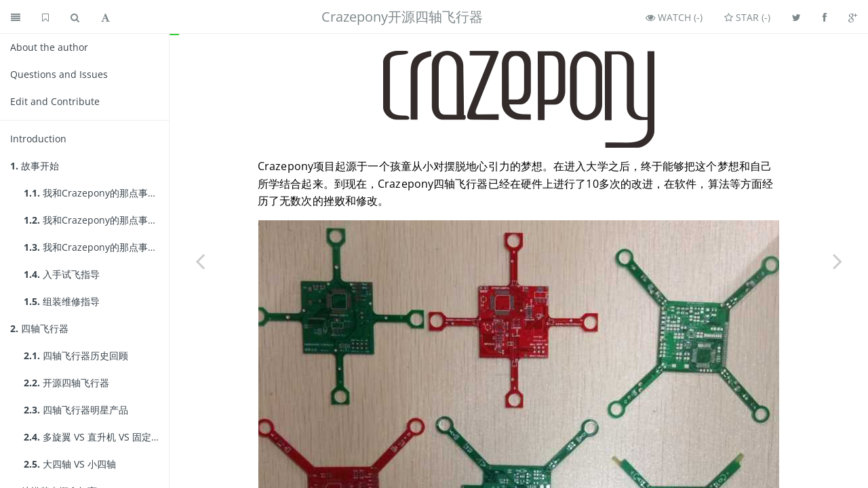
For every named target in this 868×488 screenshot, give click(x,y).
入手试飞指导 (62, 274)
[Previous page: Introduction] (200, 261)
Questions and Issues (59, 74)
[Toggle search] (75, 17)
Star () (747, 17)
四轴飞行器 (39, 328)
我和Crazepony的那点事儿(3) (96, 247)
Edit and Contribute (55, 101)
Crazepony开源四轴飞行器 (402, 17)
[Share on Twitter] (796, 17)
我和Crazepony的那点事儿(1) (96, 193)
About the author (49, 47)
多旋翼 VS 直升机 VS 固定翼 (92, 437)
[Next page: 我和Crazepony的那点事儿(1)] (837, 261)
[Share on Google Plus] (853, 17)
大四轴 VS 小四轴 (70, 464)
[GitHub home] (45, 17)
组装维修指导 (62, 301)
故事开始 (35, 166)
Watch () (674, 17)
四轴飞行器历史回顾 (76, 355)
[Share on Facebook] (825, 17)
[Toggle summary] (16, 17)
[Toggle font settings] (105, 17)
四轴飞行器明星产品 (76, 410)
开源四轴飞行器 (66, 383)
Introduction (38, 139)
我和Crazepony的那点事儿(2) (96, 220)
